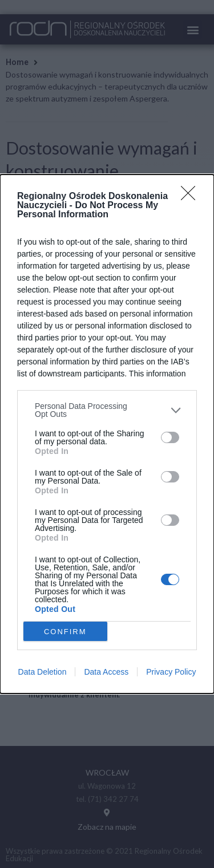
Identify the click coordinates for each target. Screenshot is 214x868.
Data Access (106, 672)
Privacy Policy (171, 672)
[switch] (170, 437)
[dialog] (107, 434)
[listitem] (107, 410)
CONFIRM (65, 632)
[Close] (192, 197)
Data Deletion (43, 672)
